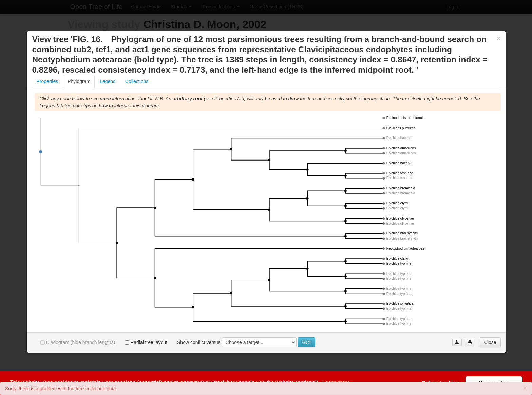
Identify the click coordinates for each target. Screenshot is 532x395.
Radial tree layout (146, 342)
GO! (306, 342)
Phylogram (79, 81)
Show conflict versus (199, 342)
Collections (137, 81)
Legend (108, 81)
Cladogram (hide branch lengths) (78, 342)
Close (490, 342)
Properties (47, 81)
